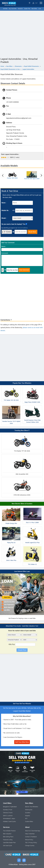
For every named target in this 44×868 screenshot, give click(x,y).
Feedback (34, 837)
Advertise (32, 834)
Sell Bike (5, 9)
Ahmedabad (7, 819)
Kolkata (5, 822)
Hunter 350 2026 (12, 178)
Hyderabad (13, 807)
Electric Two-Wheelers (32, 807)
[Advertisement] (22, 34)
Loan (40, 9)
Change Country (30, 846)
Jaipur (13, 819)
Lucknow (10, 816)
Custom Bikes (29, 822)
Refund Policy (29, 840)
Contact (27, 837)
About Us (28, 831)
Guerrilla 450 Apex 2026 (32, 179)
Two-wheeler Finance (9, 831)
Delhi (5, 816)
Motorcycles (29, 810)
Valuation (20, 9)
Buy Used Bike (13, 9)
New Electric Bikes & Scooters (22, 504)
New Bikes (34, 9)
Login (35, 3)
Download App (36, 831)
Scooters (28, 813)
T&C (26, 843)
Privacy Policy (33, 843)
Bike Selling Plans (8, 837)
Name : (4, 203)
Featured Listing (8, 840)
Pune (11, 810)
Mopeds (27, 816)
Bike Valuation (7, 834)
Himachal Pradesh (30, 3)
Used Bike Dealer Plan (9, 843)
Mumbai (5, 810)
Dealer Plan (27, 9)
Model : (4, 218)
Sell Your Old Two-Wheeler (22, 704)
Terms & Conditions (23, 228)
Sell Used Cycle (8, 846)
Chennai (5, 813)
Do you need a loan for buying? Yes (13, 224)
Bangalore (6, 807)
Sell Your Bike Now (22, 742)
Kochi (11, 813)
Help (26, 834)
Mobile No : (5, 210)
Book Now (32, 232)
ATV (26, 819)
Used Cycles (12, 822)
